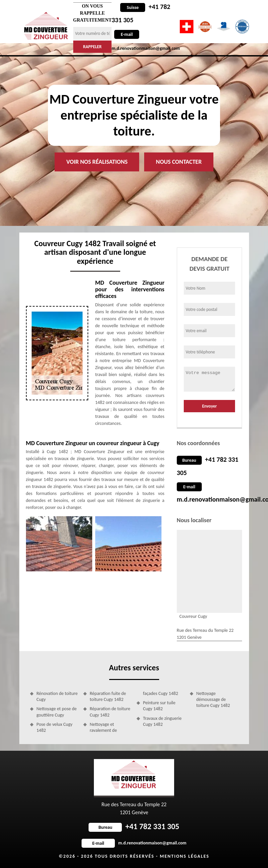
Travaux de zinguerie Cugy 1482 (162, 721)
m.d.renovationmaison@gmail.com (134, 843)
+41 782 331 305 (134, 826)
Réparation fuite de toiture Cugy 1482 (108, 696)
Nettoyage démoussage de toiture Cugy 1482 (213, 699)
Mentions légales (185, 856)
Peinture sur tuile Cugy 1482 (159, 706)
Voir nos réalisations (97, 162)
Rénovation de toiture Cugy (57, 696)
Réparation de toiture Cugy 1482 (110, 712)
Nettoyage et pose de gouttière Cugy (57, 712)
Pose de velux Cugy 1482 (55, 727)
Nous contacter (179, 162)
